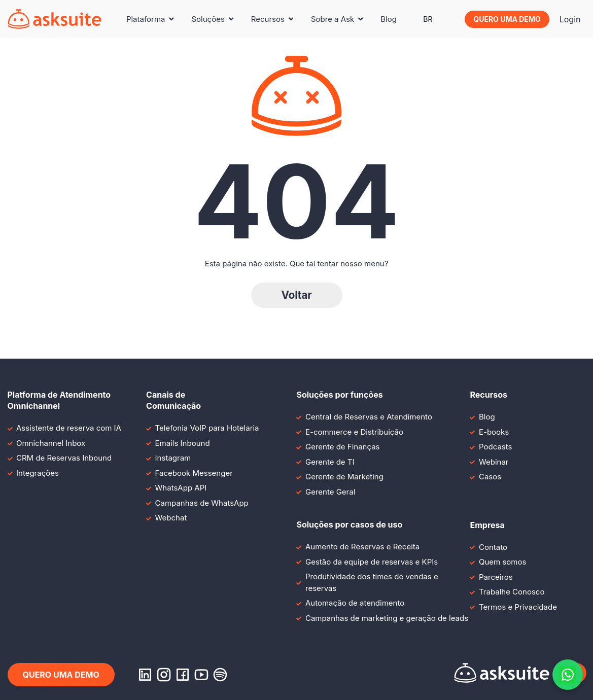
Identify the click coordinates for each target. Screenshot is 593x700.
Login (570, 19)
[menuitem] (428, 19)
